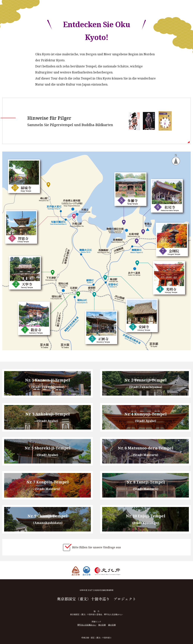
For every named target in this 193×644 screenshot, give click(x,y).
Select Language (169, 5)
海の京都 (102, 625)
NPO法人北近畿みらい (87, 625)
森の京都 (112, 625)
